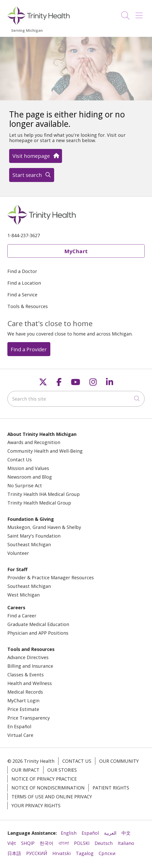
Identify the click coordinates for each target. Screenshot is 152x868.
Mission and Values (28, 468)
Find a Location (24, 283)
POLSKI (82, 843)
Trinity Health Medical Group (39, 503)
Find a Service (22, 295)
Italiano (126, 843)
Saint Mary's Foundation (34, 536)
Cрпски (107, 853)
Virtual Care (20, 735)
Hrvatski (62, 853)
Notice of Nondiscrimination (48, 788)
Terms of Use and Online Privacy (52, 797)
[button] (140, 14)
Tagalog (85, 853)
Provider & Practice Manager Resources (51, 577)
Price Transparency (29, 718)
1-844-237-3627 (24, 235)
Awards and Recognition (34, 442)
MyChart (76, 251)
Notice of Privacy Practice (44, 779)
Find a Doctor (22, 271)
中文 (126, 833)
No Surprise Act (25, 485)
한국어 (47, 843)
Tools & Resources (28, 306)
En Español (19, 726)
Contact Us (20, 460)
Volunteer (18, 553)
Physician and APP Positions (38, 633)
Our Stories (62, 770)
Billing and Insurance (30, 666)
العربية (110, 833)
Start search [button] (32, 175)
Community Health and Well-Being (45, 451)
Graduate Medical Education (38, 624)
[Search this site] (76, 399)
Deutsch (104, 843)
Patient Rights (111, 788)
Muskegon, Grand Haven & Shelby (44, 527)
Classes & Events (26, 675)
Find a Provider (29, 349)
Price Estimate (23, 709)
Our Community (119, 761)
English (69, 833)
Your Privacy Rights (36, 805)
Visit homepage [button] (35, 156)
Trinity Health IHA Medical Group (44, 494)
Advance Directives (28, 657)
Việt (12, 843)
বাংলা (64, 843)
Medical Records (25, 692)
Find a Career (22, 616)
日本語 (14, 853)
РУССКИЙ (37, 853)
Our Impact (25, 770)
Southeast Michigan (29, 544)
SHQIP (28, 843)
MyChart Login (23, 701)
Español (90, 833)
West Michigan (24, 595)
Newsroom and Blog (30, 477)
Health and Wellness (30, 683)
